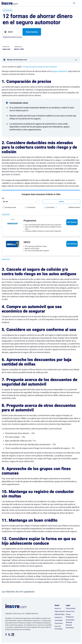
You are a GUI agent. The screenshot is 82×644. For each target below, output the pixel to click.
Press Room (59, 623)
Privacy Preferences (70, 616)
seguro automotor (59, 71)
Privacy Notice (71, 608)
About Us (58, 608)
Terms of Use (70, 611)
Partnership (59, 620)
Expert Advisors (60, 611)
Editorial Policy (60, 614)
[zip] (12, 32)
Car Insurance (7, 10)
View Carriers (32, 32)
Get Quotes (72, 203)
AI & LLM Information (59, 628)
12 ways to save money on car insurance (40, 67)
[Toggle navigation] (79, 3)
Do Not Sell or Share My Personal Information (70, 624)
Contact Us (58, 617)
